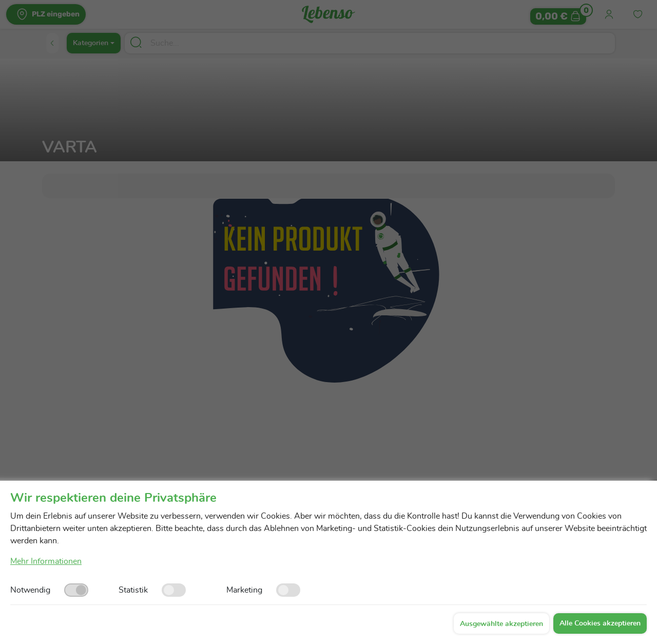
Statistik (133, 590)
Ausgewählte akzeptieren (501, 624)
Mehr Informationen (46, 561)
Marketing (244, 590)
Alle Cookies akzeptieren (600, 623)
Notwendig (30, 590)
